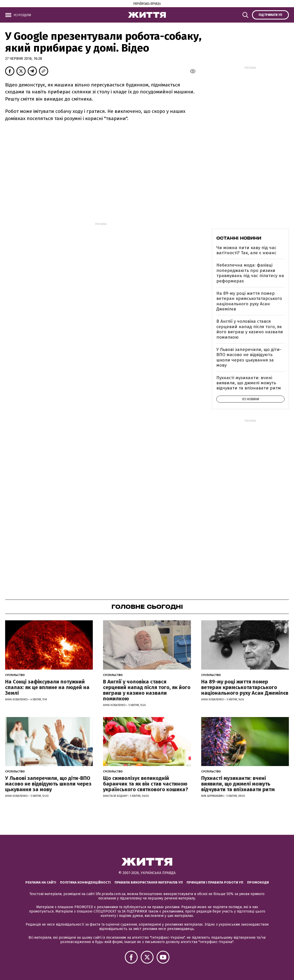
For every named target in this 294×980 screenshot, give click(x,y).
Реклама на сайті (41, 882)
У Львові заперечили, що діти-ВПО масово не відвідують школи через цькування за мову (249, 357)
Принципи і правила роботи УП (215, 882)
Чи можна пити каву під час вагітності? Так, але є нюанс (246, 250)
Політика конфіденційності (85, 882)
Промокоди (258, 882)
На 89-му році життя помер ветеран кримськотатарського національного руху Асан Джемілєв (249, 301)
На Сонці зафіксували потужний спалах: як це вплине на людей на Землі (47, 687)
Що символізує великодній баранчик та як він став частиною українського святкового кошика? (146, 784)
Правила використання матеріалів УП (149, 882)
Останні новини (239, 238)
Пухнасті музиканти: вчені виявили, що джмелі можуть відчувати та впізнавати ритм (249, 383)
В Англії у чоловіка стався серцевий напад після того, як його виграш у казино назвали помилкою (250, 329)
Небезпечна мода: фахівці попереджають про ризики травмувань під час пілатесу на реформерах (250, 273)
